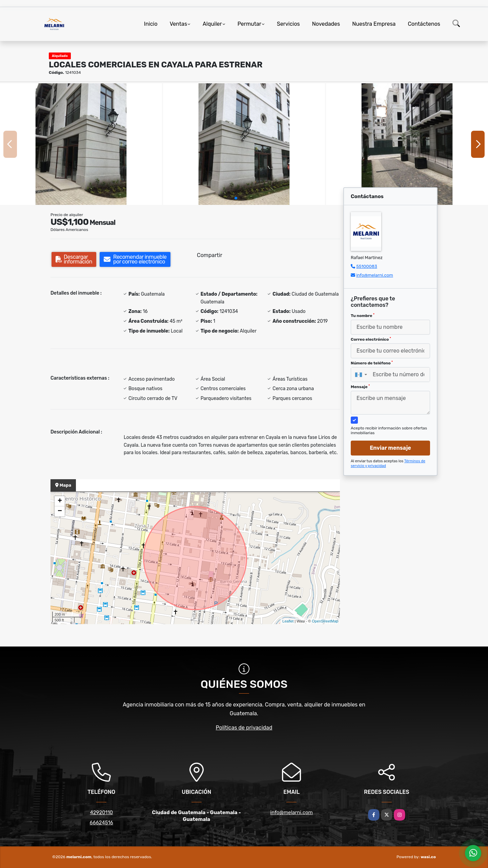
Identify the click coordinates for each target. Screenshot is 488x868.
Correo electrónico (371, 339)
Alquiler (212, 24)
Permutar (249, 24)
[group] (81, 144)
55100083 (367, 266)
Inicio (151, 24)
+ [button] (60, 501)
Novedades (326, 24)
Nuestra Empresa (374, 24)
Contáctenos (424, 24)
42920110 (101, 812)
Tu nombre (363, 316)
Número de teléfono (372, 363)
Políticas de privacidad (244, 728)
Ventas (178, 24)
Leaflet (288, 621)
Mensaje (360, 387)
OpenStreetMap (325, 621)
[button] (236, 198)
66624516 (101, 823)
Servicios (288, 24)
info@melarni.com (375, 275)
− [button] (60, 511)
